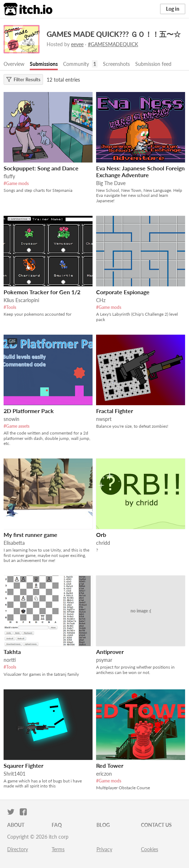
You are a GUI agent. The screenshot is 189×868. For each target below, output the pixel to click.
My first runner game (30, 535)
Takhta (12, 652)
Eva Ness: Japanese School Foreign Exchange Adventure (140, 171)
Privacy (104, 849)
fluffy (9, 176)
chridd (103, 543)
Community (76, 64)
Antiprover (110, 652)
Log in (173, 9)
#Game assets (16, 426)
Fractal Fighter (115, 411)
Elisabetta (14, 543)
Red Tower (110, 765)
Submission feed (153, 64)
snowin (11, 419)
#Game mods (16, 183)
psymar (104, 660)
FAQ (57, 825)
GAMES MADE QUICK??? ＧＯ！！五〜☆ (114, 34)
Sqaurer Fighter (23, 765)
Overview (14, 64)
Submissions (44, 64)
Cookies (150, 849)
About (16, 825)
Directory (18, 849)
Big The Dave (111, 183)
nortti (10, 660)
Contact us (156, 825)
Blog (103, 825)
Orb (101, 535)
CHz (101, 300)
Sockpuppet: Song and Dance (41, 168)
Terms (58, 849)
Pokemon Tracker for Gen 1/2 (42, 292)
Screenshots (116, 64)
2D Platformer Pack (29, 411)
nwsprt (104, 419)
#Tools (10, 307)
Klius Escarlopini (21, 300)
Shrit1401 (15, 774)
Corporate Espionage (123, 292)
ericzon (104, 774)
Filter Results (23, 79)
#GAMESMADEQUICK (113, 44)
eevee (77, 44)
